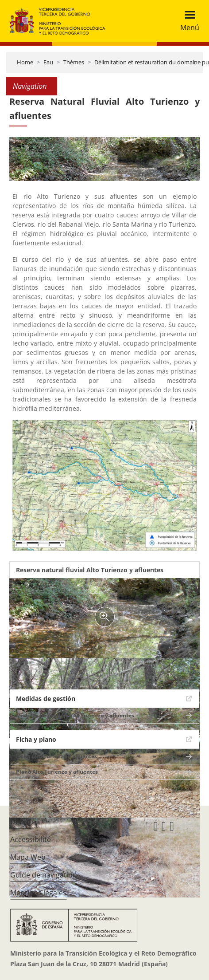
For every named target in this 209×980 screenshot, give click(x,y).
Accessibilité (31, 839)
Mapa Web (28, 857)
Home (25, 62)
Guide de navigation (44, 875)
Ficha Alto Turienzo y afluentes (56, 756)
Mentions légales (38, 893)
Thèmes (74, 62)
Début (21, 822)
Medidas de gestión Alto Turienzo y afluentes (75, 715)
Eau (48, 62)
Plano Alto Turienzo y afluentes (57, 772)
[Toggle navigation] (187, 21)
